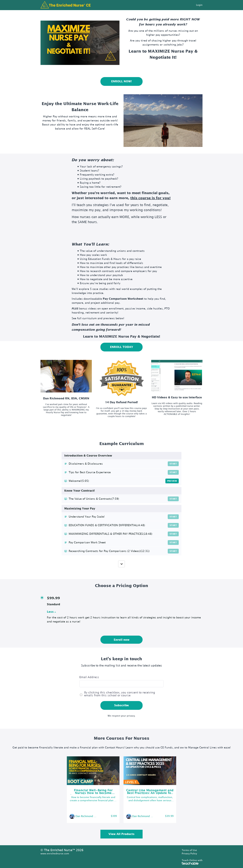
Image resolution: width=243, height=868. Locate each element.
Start (173, 464)
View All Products (122, 834)
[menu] (198, 5)
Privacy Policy (189, 854)
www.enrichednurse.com (55, 854)
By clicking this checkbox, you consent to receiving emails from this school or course (120, 694)
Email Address (89, 677)
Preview (172, 481)
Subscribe (122, 705)
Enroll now (122, 640)
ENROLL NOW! (122, 81)
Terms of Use (189, 850)
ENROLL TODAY (122, 347)
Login (199, 5)
